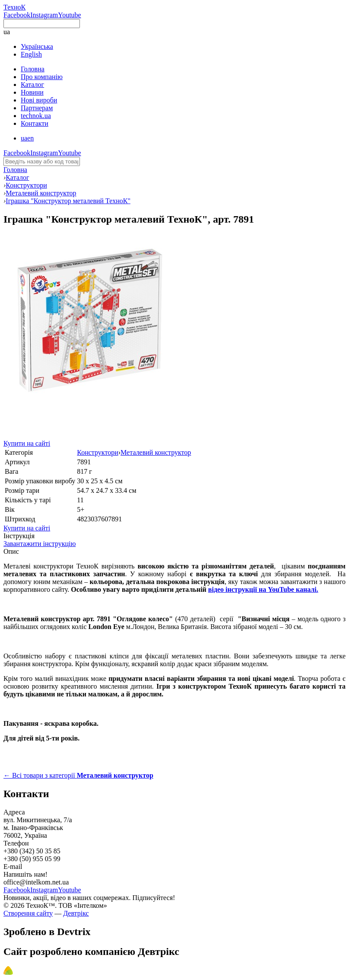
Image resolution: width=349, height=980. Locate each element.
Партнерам (37, 108)
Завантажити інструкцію (40, 544)
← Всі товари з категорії (78, 775)
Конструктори (97, 452)
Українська (37, 46)
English (31, 54)
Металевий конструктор (156, 452)
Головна (33, 69)
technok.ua (36, 116)
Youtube (70, 15)
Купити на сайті (27, 443)
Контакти (35, 123)
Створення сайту (28, 913)
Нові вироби (39, 100)
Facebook (17, 15)
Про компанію (42, 77)
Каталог (32, 85)
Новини (32, 92)
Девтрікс (76, 913)
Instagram (44, 15)
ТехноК (14, 7)
